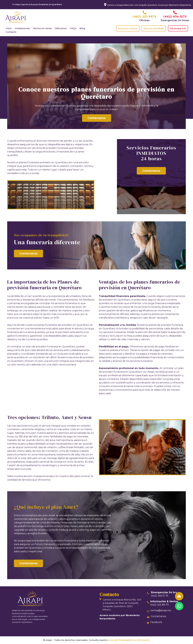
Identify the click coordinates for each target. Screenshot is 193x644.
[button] (179, 606)
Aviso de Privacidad (119, 640)
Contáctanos (97, 118)
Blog (82, 28)
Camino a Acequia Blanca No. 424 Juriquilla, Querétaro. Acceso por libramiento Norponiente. (149, 5)
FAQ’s (73, 28)
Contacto (11, 32)
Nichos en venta (42, 28)
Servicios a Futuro (128, 28)
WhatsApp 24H (178, 28)
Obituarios (61, 28)
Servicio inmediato (154, 28)
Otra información (140, 640)
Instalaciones (22, 28)
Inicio (9, 28)
